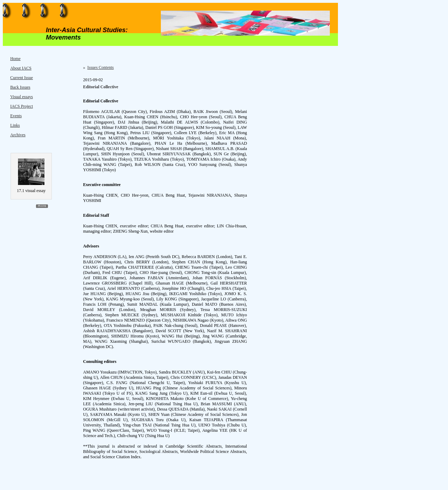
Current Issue (22, 78)
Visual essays (22, 97)
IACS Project (22, 106)
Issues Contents (101, 67)
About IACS (21, 68)
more (42, 206)
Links (15, 125)
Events (16, 116)
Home (15, 59)
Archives (18, 135)
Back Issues (20, 87)
